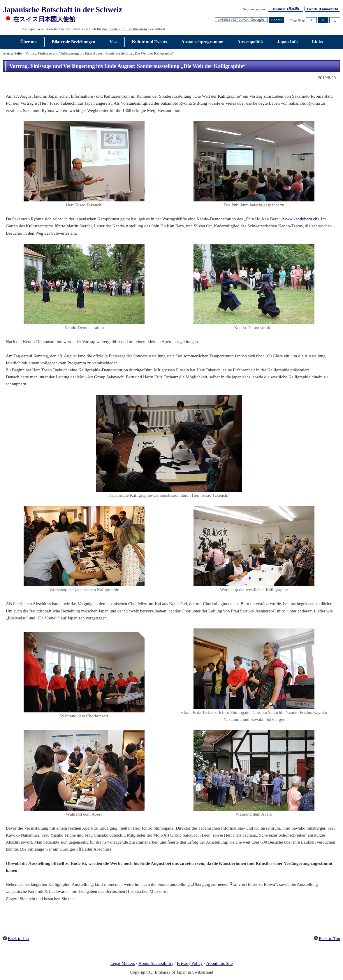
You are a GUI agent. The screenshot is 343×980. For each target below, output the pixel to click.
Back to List (19, 939)
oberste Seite (12, 53)
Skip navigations (254, 9)
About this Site (220, 964)
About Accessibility (156, 964)
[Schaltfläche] (277, 20)
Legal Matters (123, 964)
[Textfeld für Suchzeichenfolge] (241, 20)
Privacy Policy (190, 964)
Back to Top (329, 939)
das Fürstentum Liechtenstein (125, 29)
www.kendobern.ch (300, 219)
